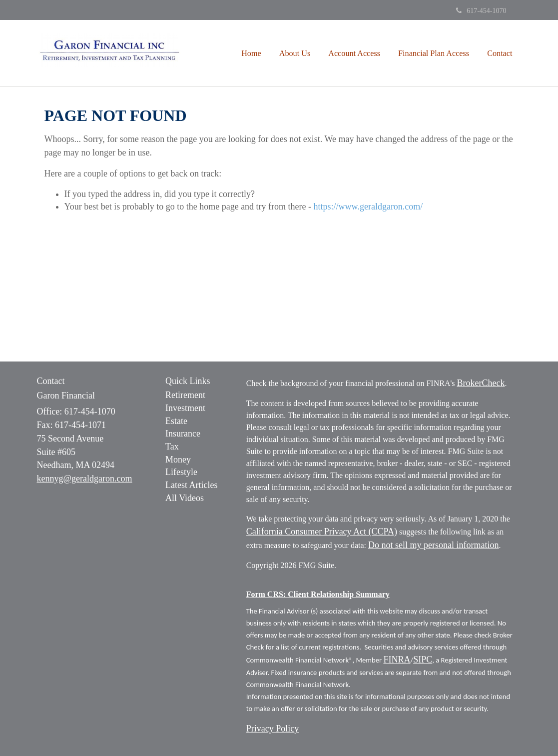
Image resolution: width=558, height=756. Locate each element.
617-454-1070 (481, 11)
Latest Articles (191, 485)
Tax (172, 446)
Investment (185, 408)
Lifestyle (181, 472)
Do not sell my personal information (433, 545)
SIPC (423, 659)
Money (178, 459)
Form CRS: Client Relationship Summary (318, 594)
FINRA (397, 659)
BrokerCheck (481, 383)
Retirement (185, 395)
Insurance (183, 433)
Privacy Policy (273, 728)
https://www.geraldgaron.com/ (368, 206)
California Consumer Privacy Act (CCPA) (322, 531)
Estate (176, 421)
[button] (295, 53)
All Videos (185, 498)
